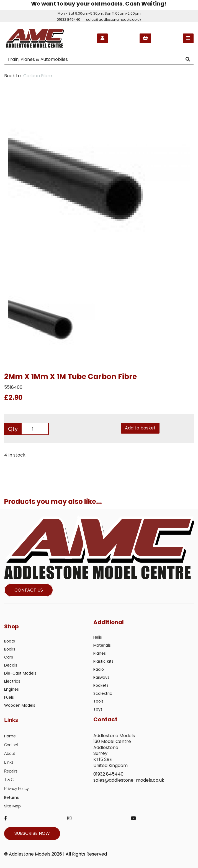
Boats (10, 641)
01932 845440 (69, 20)
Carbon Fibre (38, 76)
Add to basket (140, 428)
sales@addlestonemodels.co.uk (114, 20)
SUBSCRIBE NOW (32, 833)
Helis (98, 637)
